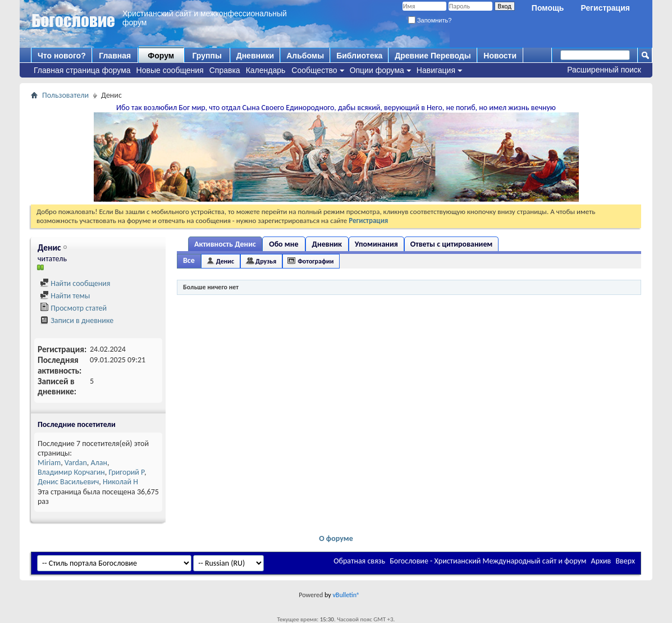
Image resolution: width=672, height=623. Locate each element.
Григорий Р (126, 472)
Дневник (327, 244)
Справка (225, 70)
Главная (115, 56)
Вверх (625, 561)
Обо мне (284, 244)
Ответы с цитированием (452, 244)
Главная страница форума (82, 70)
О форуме (336, 538)
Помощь (548, 8)
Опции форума (377, 70)
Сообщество (314, 70)
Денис (225, 261)
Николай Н (120, 482)
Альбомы (305, 56)
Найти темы (65, 296)
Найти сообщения (75, 283)
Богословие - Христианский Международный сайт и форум (488, 561)
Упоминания (376, 244)
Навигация (436, 70)
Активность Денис (225, 244)
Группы (207, 56)
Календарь (266, 70)
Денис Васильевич (68, 482)
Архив (601, 561)
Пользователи (65, 95)
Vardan (76, 463)
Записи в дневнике (77, 320)
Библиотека (359, 56)
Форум (161, 56)
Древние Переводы (433, 56)
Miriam (49, 463)
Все (189, 260)
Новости (500, 56)
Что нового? (62, 56)
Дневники (255, 56)
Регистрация (605, 8)
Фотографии (316, 261)
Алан (99, 463)
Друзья (266, 261)
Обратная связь (359, 561)
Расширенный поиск (604, 70)
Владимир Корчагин (71, 472)
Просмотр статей (73, 308)
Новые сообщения (170, 70)
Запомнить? (430, 20)
